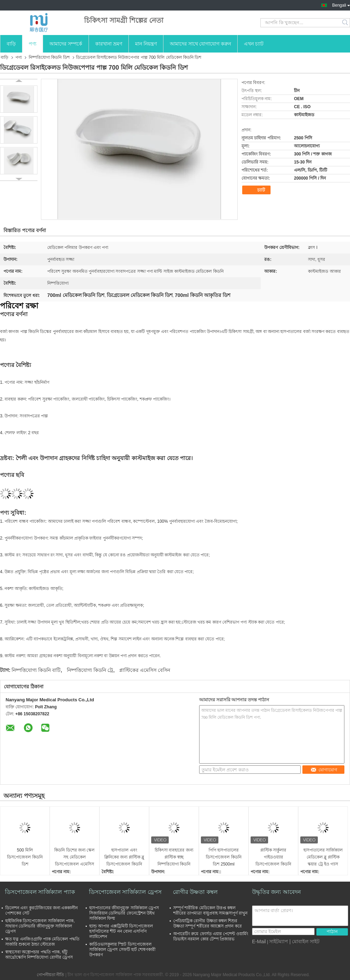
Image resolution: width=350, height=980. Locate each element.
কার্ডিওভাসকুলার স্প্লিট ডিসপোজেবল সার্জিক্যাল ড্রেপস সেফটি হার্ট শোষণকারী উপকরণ (122, 950)
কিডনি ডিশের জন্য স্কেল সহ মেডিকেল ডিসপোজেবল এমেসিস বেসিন (74, 858)
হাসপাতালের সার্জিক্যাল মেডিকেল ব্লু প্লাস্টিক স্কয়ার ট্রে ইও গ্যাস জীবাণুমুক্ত (323, 858)
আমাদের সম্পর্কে (66, 44)
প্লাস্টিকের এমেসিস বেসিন (145, 670)
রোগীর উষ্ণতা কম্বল (195, 892)
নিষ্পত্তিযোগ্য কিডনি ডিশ (49, 57)
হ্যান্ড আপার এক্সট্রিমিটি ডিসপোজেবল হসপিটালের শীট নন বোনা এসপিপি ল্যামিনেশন (121, 931)
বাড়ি (11, 44)
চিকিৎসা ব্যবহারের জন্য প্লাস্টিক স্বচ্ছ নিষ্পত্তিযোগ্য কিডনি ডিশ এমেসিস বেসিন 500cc (174, 858)
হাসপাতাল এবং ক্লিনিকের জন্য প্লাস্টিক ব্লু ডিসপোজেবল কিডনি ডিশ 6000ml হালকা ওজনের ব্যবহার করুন (124, 858)
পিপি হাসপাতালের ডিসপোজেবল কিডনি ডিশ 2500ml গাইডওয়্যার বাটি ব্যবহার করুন (224, 858)
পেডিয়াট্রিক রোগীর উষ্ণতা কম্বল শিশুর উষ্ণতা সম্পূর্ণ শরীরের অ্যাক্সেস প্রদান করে (208, 923)
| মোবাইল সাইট (304, 941)
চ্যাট (257, 190)
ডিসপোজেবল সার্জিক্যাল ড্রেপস (125, 892)
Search (346, 23)
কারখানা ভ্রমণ (109, 44)
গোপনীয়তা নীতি (50, 975)
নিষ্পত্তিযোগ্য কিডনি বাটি (36, 670)
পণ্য (33, 44)
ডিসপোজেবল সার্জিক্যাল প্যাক (40, 892)
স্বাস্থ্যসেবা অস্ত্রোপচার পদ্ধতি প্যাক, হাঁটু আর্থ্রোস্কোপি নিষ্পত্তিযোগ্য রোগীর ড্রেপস (39, 955)
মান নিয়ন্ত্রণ (146, 44)
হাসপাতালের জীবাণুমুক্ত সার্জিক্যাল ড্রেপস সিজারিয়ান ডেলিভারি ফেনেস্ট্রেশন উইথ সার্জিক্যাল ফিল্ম (124, 913)
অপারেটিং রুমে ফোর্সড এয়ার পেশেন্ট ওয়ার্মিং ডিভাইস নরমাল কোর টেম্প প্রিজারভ (211, 936)
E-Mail (259, 941)
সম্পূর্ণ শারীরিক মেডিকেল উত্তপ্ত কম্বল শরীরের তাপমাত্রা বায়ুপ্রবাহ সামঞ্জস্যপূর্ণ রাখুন (210, 911)
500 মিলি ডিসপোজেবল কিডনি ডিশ (25, 857)
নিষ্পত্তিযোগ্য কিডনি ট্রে (90, 670)
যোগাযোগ (324, 770)
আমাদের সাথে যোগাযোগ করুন (201, 44)
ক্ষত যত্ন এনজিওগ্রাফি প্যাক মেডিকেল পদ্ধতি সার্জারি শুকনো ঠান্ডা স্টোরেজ (42, 942)
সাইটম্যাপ (279, 941)
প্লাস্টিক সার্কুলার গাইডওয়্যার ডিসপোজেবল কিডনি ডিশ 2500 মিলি (273, 858)
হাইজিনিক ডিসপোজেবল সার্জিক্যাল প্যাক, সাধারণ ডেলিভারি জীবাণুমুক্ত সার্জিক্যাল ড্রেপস (40, 926)
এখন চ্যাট (254, 44)
